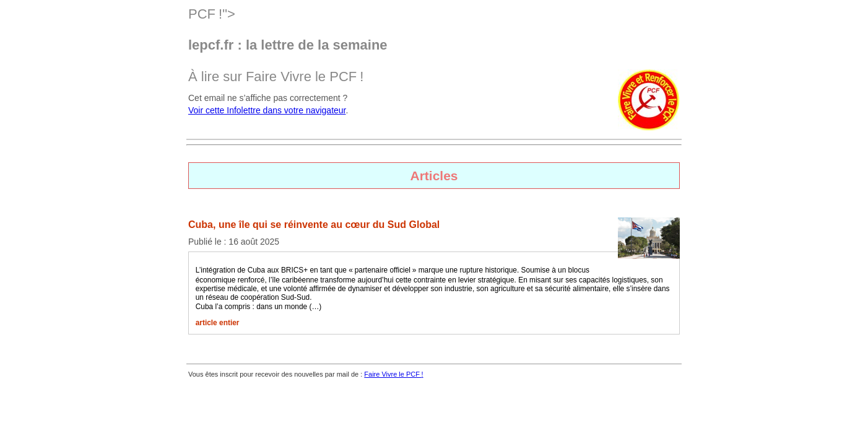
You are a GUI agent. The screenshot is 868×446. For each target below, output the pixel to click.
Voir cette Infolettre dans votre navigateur (267, 110)
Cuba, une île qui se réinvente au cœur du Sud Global (314, 225)
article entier (218, 323)
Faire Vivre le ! (393, 374)
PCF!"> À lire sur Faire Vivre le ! (434, 45)
